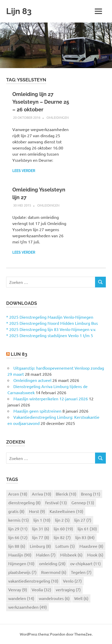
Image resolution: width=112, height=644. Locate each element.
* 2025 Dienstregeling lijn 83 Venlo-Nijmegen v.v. (51, 329)
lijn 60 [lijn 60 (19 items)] (63, 529)
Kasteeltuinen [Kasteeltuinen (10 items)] (66, 511)
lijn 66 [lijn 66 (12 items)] (18, 537)
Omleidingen (58, 117)
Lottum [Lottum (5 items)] (65, 546)
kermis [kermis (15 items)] (18, 520)
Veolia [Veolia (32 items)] (41, 589)
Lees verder (24, 171)
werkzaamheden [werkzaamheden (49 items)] (27, 607)
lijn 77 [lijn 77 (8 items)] (41, 537)
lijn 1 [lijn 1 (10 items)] (42, 520)
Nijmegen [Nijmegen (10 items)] (21, 563)
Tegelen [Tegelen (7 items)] (81, 572)
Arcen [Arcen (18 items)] (18, 494)
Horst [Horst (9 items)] (37, 511)
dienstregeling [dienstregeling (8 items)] (24, 502)
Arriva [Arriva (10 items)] (41, 494)
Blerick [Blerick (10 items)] (66, 494)
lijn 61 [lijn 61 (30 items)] (87, 529)
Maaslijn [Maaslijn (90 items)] (20, 555)
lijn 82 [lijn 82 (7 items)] (62, 537)
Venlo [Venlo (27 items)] (72, 581)
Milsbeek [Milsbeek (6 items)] (71, 555)
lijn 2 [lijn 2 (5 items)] (62, 520)
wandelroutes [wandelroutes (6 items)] (54, 598)
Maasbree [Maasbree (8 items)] (91, 546)
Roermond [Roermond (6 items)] (54, 572)
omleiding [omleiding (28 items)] (52, 563)
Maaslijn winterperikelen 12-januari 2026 (51, 399)
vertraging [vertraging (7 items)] (68, 589)
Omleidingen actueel (32, 380)
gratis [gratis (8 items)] (16, 511)
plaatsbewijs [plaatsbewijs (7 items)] (22, 572)
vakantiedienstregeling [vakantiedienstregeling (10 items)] (33, 581)
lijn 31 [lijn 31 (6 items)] (41, 529)
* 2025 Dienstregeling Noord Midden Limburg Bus (52, 323)
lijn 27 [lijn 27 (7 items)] (83, 520)
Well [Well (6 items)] (81, 598)
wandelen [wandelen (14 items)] (21, 598)
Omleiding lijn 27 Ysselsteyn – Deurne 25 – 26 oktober (41, 102)
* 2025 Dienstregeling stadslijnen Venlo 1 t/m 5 (50, 335)
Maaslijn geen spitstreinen (37, 411)
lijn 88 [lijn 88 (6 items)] (17, 546)
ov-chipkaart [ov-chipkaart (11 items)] (85, 563)
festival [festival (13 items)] (56, 502)
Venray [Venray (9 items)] (18, 589)
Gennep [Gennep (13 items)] (83, 502)
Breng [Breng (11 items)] (91, 494)
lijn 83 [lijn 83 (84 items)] (85, 537)
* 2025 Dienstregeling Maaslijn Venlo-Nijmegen (50, 317)
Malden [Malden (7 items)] (46, 555)
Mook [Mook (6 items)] (95, 555)
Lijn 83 (19, 11)
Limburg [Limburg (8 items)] (40, 546)
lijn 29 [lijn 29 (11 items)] (18, 529)
